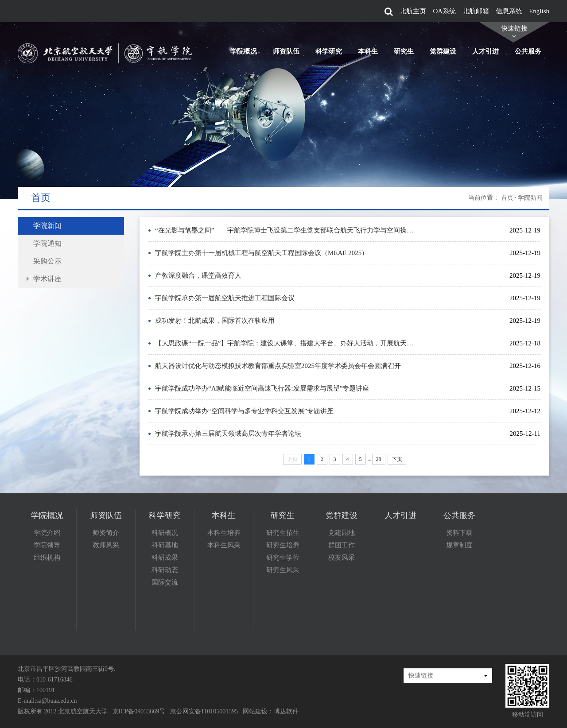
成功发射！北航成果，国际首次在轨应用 (215, 321)
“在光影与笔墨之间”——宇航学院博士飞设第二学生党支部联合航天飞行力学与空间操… (284, 230)
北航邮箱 (476, 11)
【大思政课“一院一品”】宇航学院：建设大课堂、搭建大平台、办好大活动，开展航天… (284, 343)
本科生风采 (224, 545)
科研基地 (165, 545)
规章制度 (459, 545)
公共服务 (528, 51)
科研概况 (165, 533)
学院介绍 (47, 533)
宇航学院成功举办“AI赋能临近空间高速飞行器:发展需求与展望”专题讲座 (262, 388)
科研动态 (165, 570)
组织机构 (47, 558)
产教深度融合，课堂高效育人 (198, 275)
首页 (507, 198)
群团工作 (342, 545)
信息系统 (509, 11)
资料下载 (459, 533)
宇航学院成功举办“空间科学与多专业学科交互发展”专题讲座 (244, 411)
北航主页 (413, 11)
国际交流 (165, 582)
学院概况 (244, 51)
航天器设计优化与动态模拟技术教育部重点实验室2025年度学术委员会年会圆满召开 (278, 366)
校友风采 (342, 558)
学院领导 (47, 545)
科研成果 (165, 558)
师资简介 (106, 533)
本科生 (368, 51)
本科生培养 (224, 533)
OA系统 (444, 11)
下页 (397, 459)
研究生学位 (283, 558)
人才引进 (485, 51)
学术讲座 (47, 279)
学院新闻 (47, 226)
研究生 (404, 51)
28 (379, 459)
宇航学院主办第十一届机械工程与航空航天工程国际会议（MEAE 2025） (262, 253)
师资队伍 (286, 51)
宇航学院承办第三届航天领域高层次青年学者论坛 (228, 434)
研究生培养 (283, 545)
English (539, 11)
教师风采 (106, 545)
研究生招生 (283, 533)
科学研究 (329, 51)
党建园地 (342, 533)
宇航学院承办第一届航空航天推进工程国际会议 (225, 298)
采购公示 (47, 261)
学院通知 (47, 243)
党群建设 (443, 51)
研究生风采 (283, 570)
